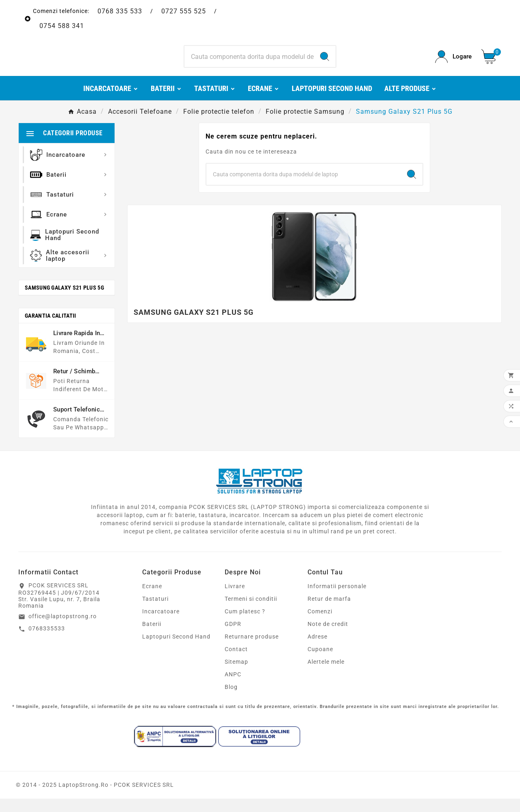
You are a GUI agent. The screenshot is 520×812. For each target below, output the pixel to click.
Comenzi (320, 625)
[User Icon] (453, 64)
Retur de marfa (329, 612)
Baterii (152, 637)
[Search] (249, 63)
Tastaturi (155, 612)
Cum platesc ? (245, 625)
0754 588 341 (62, 26)
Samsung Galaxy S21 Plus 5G (64, 301)
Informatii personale (337, 600)
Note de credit (328, 637)
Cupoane (320, 663)
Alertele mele (326, 675)
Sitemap (236, 675)
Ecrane (152, 600)
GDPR (233, 637)
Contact (236, 663)
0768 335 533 (120, 11)
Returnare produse (252, 650)
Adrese (317, 650)
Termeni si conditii (251, 612)
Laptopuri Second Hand (176, 650)
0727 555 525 (184, 11)
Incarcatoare (161, 625)
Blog (231, 700)
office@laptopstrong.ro (63, 630)
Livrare (235, 600)
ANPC (233, 688)
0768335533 (47, 642)
